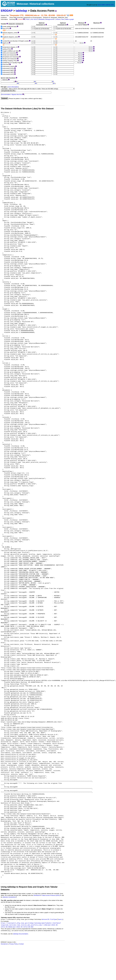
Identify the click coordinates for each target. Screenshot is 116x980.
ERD (112, 5)
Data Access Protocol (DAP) (52, 895)
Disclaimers (4, 944)
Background (50, 19)
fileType (53, 919)
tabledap (21, 11)
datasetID (45, 919)
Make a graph (70, 19)
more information (13, 87)
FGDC (28, 19)
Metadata (42, 19)
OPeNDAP (38, 895)
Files (63, 19)
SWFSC (108, 5)
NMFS (103, 5)
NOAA (99, 5)
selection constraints (10, 897)
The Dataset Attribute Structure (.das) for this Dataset (27, 109)
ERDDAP (7, 11)
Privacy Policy (13, 944)
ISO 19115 (34, 19)
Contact (21, 944)
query (61, 919)
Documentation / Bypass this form (12, 94)
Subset (58, 19)
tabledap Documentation (21, 934)
